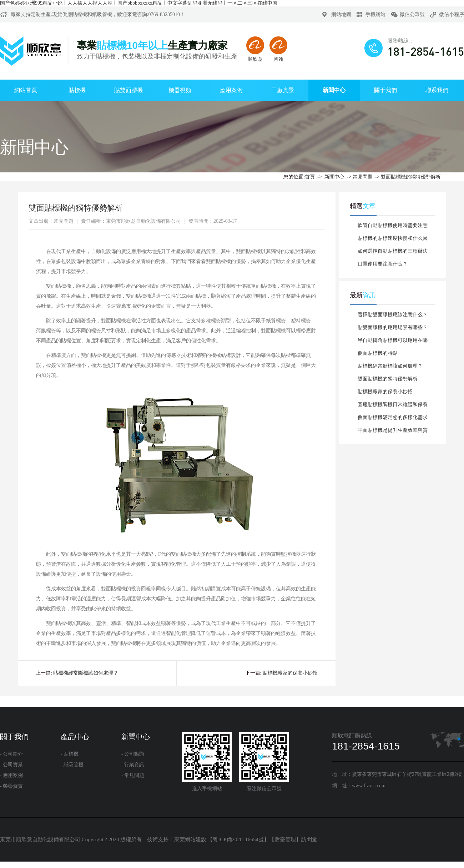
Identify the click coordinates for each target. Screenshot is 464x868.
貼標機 (80, 14)
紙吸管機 (102, 14)
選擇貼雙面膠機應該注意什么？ (393, 315)
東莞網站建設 (190, 839)
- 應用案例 (11, 775)
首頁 (310, 177)
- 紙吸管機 (72, 765)
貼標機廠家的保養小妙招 (290, 673)
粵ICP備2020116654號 (238, 839)
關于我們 (385, 90)
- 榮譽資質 (11, 786)
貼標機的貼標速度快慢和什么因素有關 (393, 240)
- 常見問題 (133, 775)
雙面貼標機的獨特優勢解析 (411, 177)
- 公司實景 (11, 765)
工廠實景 (283, 90)
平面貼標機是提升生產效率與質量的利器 (393, 432)
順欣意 (255, 49)
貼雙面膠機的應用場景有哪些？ (393, 327)
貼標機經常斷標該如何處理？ (86, 673)
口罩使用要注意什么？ (383, 264)
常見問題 (363, 177)
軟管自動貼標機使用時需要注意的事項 (393, 227)
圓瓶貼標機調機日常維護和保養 (393, 405)
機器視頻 (180, 90)
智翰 (278, 49)
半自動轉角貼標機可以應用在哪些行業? (393, 342)
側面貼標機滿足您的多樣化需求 (393, 417)
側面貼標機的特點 (378, 353)
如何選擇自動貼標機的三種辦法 (393, 251)
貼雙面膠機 (128, 90)
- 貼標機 (70, 754)
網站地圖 (341, 14)
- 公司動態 (133, 754)
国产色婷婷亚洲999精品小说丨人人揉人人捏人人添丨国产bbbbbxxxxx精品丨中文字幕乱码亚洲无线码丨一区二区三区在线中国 (139, 3)
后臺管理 (285, 839)
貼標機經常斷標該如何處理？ (390, 366)
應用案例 (231, 90)
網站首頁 (26, 90)
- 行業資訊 (133, 765)
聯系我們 (437, 90)
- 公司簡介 (11, 754)
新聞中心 (334, 90)
